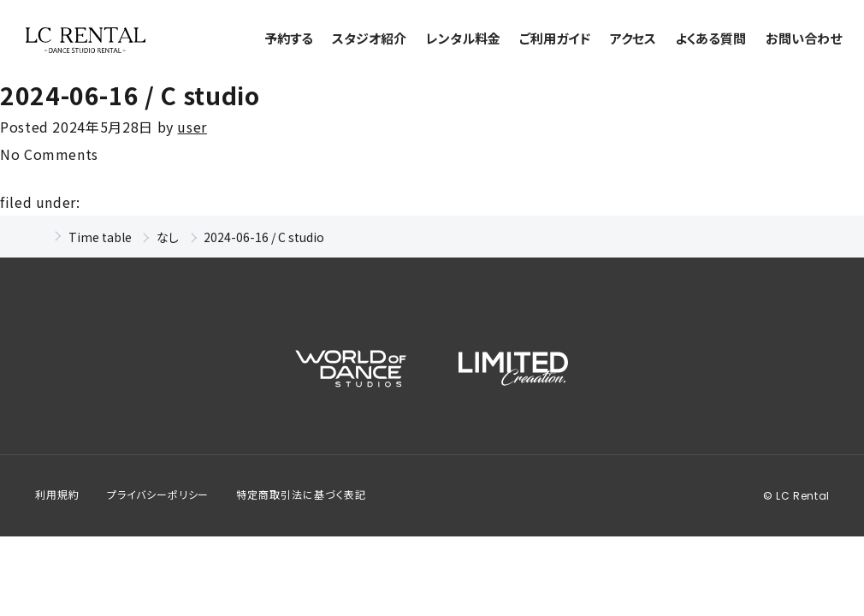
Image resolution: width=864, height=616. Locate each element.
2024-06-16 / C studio (130, 95)
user (192, 127)
